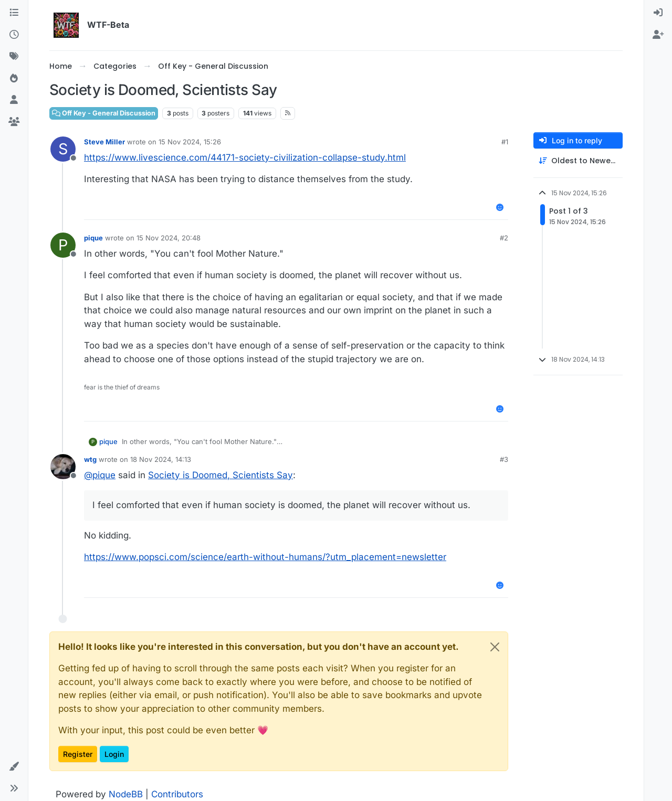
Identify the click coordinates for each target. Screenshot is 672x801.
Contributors (177, 794)
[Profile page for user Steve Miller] (63, 149)
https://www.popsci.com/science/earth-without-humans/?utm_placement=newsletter (265, 557)
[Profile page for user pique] (63, 245)
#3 (504, 459)
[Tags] (14, 57)
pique (93, 238)
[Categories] (14, 13)
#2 (504, 238)
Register (78, 754)
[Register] (658, 35)
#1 (505, 142)
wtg (90, 459)
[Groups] (14, 122)
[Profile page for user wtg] (63, 467)
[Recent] (14, 35)
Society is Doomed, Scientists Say (220, 475)
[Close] (495, 647)
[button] (14, 767)
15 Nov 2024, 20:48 (169, 238)
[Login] (658, 13)
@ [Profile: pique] (100, 475)
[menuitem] (658, 13)
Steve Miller (104, 142)
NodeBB (126, 794)
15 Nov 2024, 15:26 (190, 142)
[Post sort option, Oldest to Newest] (578, 161)
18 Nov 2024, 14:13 (161, 459)
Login (114, 754)
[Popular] (14, 79)
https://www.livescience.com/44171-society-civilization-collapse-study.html (245, 157)
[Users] (14, 100)
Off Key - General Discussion (104, 113)
